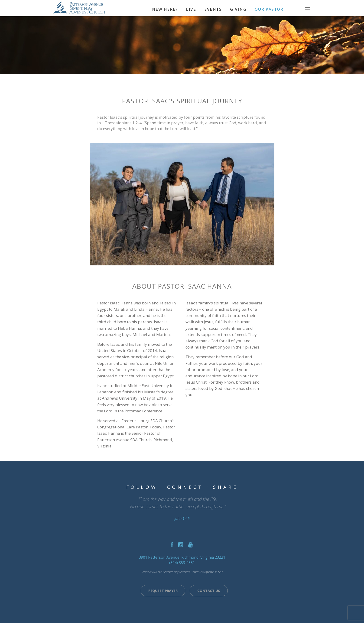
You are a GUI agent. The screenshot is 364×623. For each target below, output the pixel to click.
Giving (238, 9)
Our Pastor (269, 9)
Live (191, 9)
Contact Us (209, 590)
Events (213, 9)
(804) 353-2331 (182, 563)
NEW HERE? (165, 9)
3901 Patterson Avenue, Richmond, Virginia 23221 (182, 557)
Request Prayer (163, 590)
